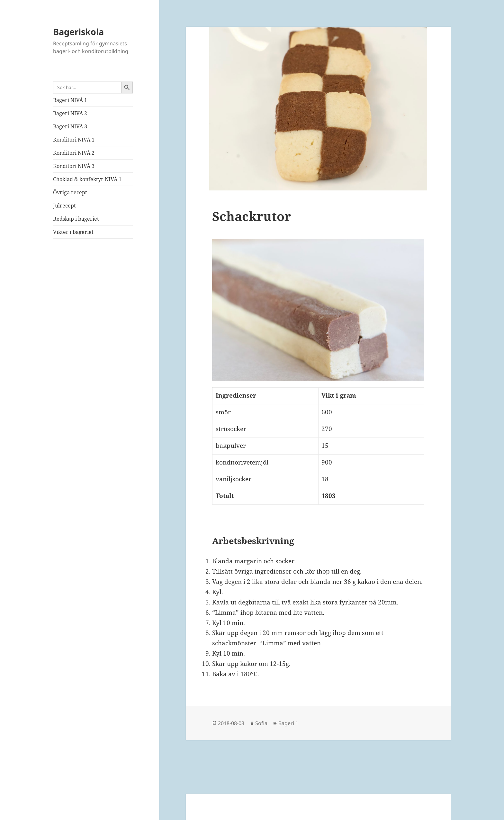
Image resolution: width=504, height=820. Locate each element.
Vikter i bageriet (73, 232)
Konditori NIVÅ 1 (74, 140)
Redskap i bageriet (76, 219)
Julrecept (64, 206)
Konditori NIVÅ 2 (74, 153)
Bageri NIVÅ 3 (70, 126)
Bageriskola (78, 32)
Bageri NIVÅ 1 (70, 100)
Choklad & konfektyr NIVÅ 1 (87, 179)
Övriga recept (70, 192)
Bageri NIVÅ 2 (70, 113)
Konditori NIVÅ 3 (74, 166)
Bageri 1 (288, 723)
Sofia (261, 723)
